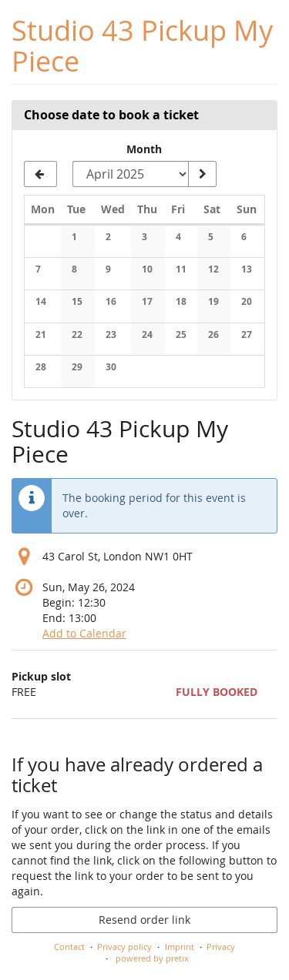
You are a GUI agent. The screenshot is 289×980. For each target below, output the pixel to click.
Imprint (180, 947)
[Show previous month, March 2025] (40, 174)
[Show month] (202, 174)
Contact (69, 947)
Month (144, 149)
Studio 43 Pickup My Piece (142, 46)
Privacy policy (124, 947)
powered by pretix (152, 958)
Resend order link (144, 920)
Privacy (221, 947)
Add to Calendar (84, 633)
